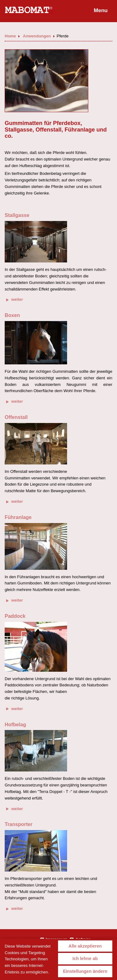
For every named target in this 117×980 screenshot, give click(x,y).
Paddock (15, 616)
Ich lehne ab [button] (85, 958)
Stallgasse (17, 215)
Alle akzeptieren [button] (85, 946)
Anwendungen (37, 36)
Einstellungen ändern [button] (85, 971)
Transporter (19, 824)
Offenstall (16, 417)
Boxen (12, 315)
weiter (15, 299)
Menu (101, 10)
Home (11, 36)
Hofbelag (15, 725)
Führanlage (18, 517)
